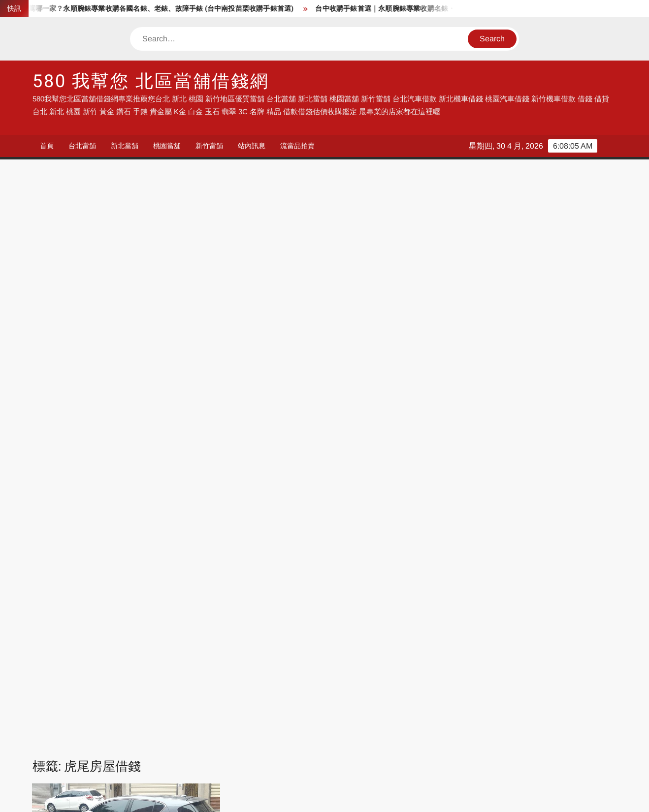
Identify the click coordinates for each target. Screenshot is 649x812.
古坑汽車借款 (99, 461)
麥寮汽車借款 (163, 580)
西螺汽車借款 (125, 526)
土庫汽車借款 (87, 472)
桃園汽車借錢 (436, 687)
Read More (142, 427)
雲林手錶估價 (163, 537)
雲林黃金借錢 (112, 580)
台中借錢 (339, 671)
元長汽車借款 (112, 450)
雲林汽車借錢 (125, 570)
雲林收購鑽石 (87, 559)
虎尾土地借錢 (150, 504)
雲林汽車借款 (74, 570)
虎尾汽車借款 (137, 515)
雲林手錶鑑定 (150, 548)
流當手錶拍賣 (168, 687)
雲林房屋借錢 (112, 537)
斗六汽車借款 (125, 483)
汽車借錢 (250, 671)
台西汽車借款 (150, 461)
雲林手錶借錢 (99, 548)
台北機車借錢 (79, 732)
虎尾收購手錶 (87, 515)
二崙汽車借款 (62, 450)
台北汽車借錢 (258, 687)
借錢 (65, 671)
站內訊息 (252, 146)
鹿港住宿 (161, 762)
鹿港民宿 (72, 762)
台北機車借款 (347, 732)
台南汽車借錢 (525, 702)
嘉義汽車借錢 (436, 702)
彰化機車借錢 (168, 747)
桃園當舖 (167, 146)
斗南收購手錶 (175, 483)
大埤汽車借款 (137, 472)
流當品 (68, 687)
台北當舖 (82, 146)
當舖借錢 (161, 671)
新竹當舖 (209, 146)
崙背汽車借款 (188, 472)
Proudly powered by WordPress (256, 796)
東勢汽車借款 (112, 493)
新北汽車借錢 (347, 687)
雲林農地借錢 (175, 570)
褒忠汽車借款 (74, 526)
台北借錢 (161, 732)
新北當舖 (125, 146)
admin (52, 393)
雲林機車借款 (137, 559)
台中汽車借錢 (79, 702)
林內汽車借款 (163, 493)
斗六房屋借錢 (74, 483)
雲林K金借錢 (174, 526)
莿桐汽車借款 (99, 504)
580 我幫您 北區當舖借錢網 (151, 81)
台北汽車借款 (258, 732)
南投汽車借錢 (258, 702)
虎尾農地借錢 (188, 515)
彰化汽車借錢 (168, 702)
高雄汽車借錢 (79, 717)
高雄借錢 (428, 671)
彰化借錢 (72, 747)
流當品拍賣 (297, 146)
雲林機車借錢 (188, 559)
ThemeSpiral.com (413, 796)
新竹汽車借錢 (525, 687)
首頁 (47, 146)
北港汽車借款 (163, 450)
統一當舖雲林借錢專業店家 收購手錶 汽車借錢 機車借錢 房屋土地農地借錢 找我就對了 (124, 360)
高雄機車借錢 (525, 747)
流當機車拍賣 (168, 717)
